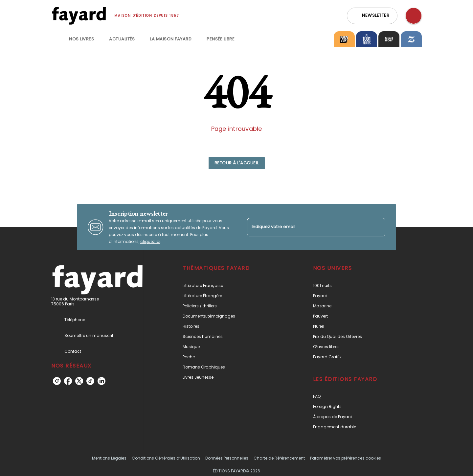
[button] (372, 16)
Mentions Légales (109, 458)
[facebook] (68, 381)
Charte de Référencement (279, 458)
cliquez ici (150, 241)
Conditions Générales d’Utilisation (166, 458)
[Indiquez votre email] (308, 227)
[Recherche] (414, 16)
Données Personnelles (227, 458)
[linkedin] (101, 381)
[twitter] (79, 381)
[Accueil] (79, 16)
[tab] (58, 39)
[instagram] (57, 381)
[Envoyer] (377, 227)
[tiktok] (90, 381)
